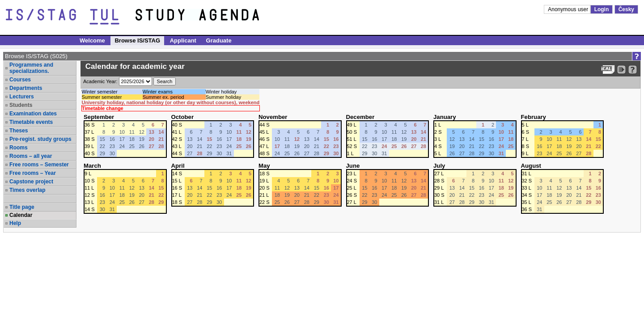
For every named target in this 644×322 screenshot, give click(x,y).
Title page (22, 207)
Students (21, 105)
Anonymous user (569, 9)
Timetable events (31, 122)
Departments (26, 88)
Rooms (19, 148)
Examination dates (33, 114)
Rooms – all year (31, 156)
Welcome (92, 40)
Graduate (219, 40)
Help (15, 223)
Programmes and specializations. (31, 68)
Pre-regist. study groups (40, 139)
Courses (20, 80)
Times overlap (27, 190)
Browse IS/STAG (137, 40)
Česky (626, 9)
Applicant (183, 40)
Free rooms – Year (33, 173)
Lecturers (22, 97)
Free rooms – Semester (39, 165)
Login (602, 9)
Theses (19, 131)
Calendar (21, 215)
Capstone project (31, 182)
